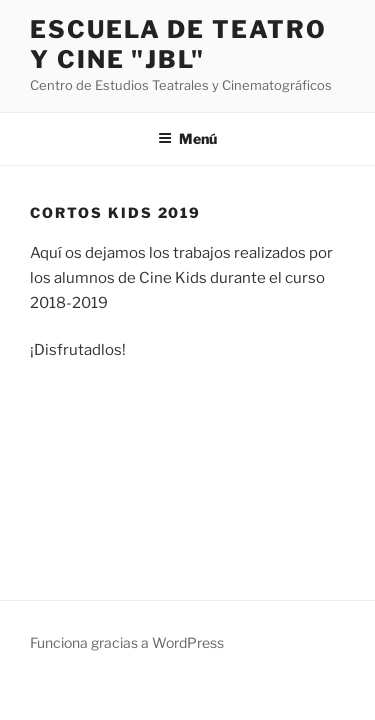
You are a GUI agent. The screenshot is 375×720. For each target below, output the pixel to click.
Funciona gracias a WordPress (127, 642)
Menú (187, 138)
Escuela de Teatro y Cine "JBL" (178, 44)
